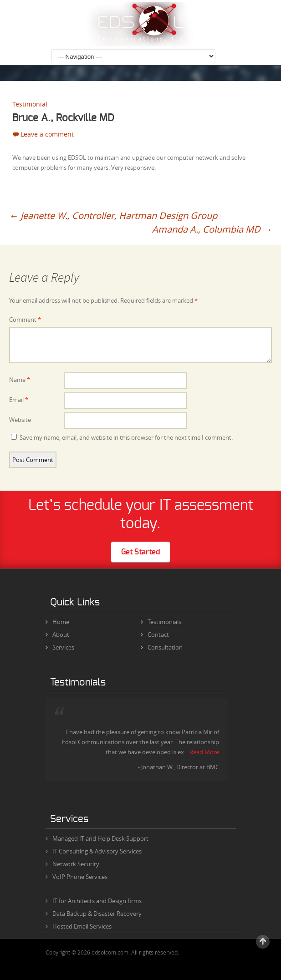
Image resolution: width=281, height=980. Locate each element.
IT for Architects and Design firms (97, 901)
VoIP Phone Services (80, 877)
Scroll (263, 942)
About (57, 635)
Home (57, 622)
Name (20, 380)
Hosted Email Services (82, 926)
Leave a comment (47, 134)
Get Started (140, 552)
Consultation (162, 647)
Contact (155, 635)
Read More (204, 752)
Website (20, 420)
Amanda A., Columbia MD (212, 229)
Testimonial (30, 104)
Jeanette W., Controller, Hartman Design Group (113, 216)
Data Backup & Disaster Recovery (97, 914)
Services (60, 647)
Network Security (76, 864)
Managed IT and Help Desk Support (100, 838)
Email (19, 400)
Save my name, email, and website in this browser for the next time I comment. (126, 437)
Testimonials (161, 622)
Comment (25, 320)
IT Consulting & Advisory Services (97, 851)
